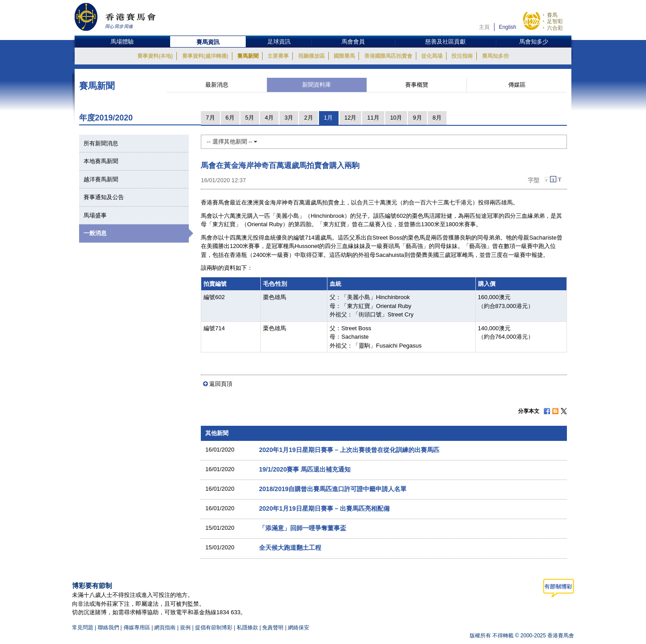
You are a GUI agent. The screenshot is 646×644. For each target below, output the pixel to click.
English (508, 27)
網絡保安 (299, 628)
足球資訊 (279, 42)
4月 (269, 118)
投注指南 (462, 56)
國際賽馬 (344, 56)
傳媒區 (517, 85)
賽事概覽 (417, 85)
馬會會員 (353, 42)
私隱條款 (247, 628)
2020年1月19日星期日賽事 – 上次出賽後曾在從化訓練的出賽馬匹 (349, 450)
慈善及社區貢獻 (445, 42)
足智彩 (555, 21)
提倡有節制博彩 (214, 628)
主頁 (484, 27)
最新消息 (217, 85)
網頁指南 (165, 628)
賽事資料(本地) (155, 56)
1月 (328, 118)
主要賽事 (278, 56)
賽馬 (552, 15)
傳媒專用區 (137, 628)
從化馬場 (432, 56)
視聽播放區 (311, 56)
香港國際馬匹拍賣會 (388, 56)
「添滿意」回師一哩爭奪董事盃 (303, 528)
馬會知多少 (534, 42)
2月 (308, 118)
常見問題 (83, 628)
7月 (210, 118)
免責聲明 (273, 628)
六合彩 (555, 28)
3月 (289, 118)
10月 (396, 118)
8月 (437, 118)
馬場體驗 (122, 42)
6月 (230, 118)
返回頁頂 (221, 384)
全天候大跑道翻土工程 (290, 548)
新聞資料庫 (317, 85)
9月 (417, 118)
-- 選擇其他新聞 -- (232, 142)
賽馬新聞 (248, 56)
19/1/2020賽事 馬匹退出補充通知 (305, 469)
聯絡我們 (108, 628)
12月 (350, 118)
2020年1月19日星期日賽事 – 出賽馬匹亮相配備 (324, 508)
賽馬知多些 (495, 56)
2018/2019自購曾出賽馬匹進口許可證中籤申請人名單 (333, 489)
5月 (250, 118)
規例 (186, 628)
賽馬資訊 (208, 42)
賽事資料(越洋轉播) (205, 56)
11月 (373, 118)
